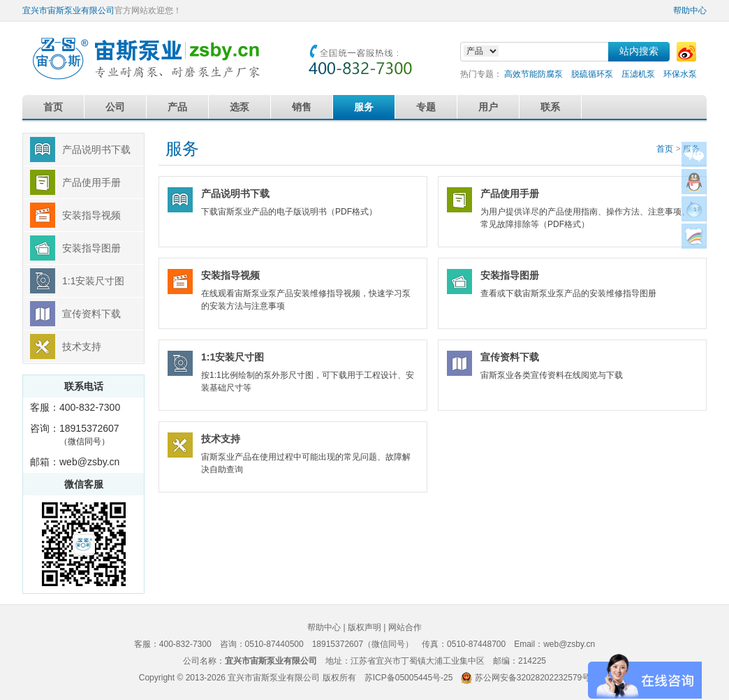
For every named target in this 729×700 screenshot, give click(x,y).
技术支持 (82, 347)
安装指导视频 (91, 215)
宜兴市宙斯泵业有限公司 (68, 10)
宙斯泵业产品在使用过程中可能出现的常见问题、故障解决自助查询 (309, 448)
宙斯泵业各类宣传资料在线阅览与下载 (588, 360)
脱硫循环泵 (592, 74)
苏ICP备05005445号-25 (409, 678)
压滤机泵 (638, 74)
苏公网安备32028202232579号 (532, 678)
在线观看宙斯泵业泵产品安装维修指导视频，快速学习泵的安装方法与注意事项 (309, 285)
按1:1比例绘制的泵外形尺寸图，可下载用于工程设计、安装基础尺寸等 (309, 366)
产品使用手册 (91, 182)
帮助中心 (690, 10)
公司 (115, 107)
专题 (426, 107)
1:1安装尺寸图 (93, 281)
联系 (550, 107)
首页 (53, 107)
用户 (488, 107)
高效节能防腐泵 (533, 74)
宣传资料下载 (91, 314)
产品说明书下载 (96, 150)
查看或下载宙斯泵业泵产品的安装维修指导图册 (588, 278)
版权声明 (364, 627)
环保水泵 (680, 74)
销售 (302, 107)
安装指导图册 (91, 248)
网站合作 (405, 627)
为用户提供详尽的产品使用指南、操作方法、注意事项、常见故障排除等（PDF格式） (588, 203)
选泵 (240, 107)
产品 (177, 107)
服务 (364, 107)
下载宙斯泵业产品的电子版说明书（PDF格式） (309, 197)
